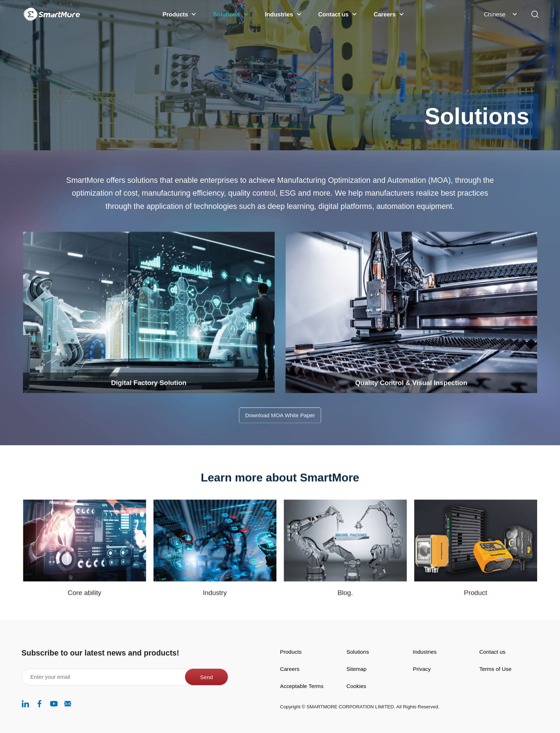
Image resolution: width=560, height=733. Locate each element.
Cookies (356, 686)
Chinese (495, 14)
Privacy (422, 669)
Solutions (358, 652)
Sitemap (356, 669)
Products (291, 652)
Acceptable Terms (302, 686)
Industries (425, 652)
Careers (290, 669)
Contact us (492, 652)
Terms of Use (495, 669)
